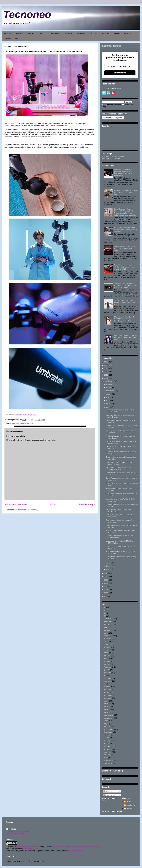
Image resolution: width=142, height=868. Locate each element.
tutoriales (107, 755)
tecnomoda (108, 746)
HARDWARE (81, 34)
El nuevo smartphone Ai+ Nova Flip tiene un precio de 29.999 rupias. (126, 337)
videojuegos (108, 760)
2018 (106, 580)
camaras (107, 639)
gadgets (23, 423)
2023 (106, 372)
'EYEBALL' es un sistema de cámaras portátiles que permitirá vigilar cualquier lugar (126, 286)
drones (106, 658)
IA (105, 675)
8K (105, 616)
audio (106, 633)
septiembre (110, 391)
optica (106, 712)
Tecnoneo (27, 14)
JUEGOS (7, 39)
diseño (106, 653)
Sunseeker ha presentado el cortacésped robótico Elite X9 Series (125, 248)
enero (108, 569)
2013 (106, 596)
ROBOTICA (32, 34)
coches (106, 644)
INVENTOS (68, 34)
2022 (106, 375)
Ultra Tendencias (30, 415)
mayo (108, 404)
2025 (106, 365)
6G (105, 613)
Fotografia (108, 667)
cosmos (107, 650)
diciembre (110, 381)
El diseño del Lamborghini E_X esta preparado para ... (119, 463)
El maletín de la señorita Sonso (17, 832)
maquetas (107, 690)
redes (106, 721)
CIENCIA (43, 34)
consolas (107, 647)
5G (105, 610)
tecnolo (106, 743)
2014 (106, 593)
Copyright (24, 861)
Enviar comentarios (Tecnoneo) (26, 510)
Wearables (108, 763)
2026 (106, 362)
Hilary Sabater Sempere (25, 847)
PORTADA (8, 34)
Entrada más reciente (16, 504)
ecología (107, 661)
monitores (107, 698)
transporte (108, 752)
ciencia (106, 641)
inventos (107, 687)
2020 (106, 573)
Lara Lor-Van (131, 805)
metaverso (108, 695)
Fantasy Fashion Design (111, 158)
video (106, 758)
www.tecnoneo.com (31, 849)
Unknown (130, 808)
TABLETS (106, 34)
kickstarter (18, 415)
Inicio (53, 504)
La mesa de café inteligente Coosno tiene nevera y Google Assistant (125, 230)
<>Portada (10, 859)
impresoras (108, 678)
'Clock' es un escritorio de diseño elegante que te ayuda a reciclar (126, 302)
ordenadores (108, 715)
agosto (109, 394)
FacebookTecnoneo (114, 88)
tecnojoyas (108, 741)
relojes (106, 724)
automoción (108, 636)
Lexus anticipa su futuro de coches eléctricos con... (119, 511)
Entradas (108, 791)
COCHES (20, 34)
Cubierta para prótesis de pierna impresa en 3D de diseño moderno (126, 192)
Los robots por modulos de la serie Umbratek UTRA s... (119, 469)
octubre (109, 388)
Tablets (106, 738)
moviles (107, 704)
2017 (106, 583)
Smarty (18, 39)
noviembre (110, 384)
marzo (109, 563)
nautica (106, 707)
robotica (30, 423)
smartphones (109, 729)
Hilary (129, 802)
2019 (106, 577)
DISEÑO (117, 34)
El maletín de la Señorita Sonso (113, 157)
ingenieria (107, 681)
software (107, 735)
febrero (109, 566)
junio (108, 400)
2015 (106, 590)
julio (108, 397)
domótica (107, 656)
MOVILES (94, 34)
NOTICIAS (128, 34)
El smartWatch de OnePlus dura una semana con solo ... (119, 537)
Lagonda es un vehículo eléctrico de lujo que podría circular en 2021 (124, 267)
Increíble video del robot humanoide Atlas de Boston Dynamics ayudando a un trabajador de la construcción (125, 212)
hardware (107, 673)
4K (105, 607)
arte (105, 627)
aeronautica (108, 619)
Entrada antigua (87, 504)
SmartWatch (108, 732)
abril (108, 407)
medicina (107, 692)
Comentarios (109, 795)
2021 (106, 378)
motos (106, 701)
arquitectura (108, 624)
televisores (108, 749)
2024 (106, 368)
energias (107, 664)
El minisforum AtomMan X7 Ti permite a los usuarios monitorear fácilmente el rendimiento (125, 173)
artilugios (16, 423)
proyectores (108, 718)
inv (105, 684)
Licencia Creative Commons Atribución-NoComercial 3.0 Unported (76, 847)
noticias (107, 709)
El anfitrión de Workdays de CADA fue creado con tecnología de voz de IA (124, 319)
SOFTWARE (56, 34)
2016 (106, 586)
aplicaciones (108, 622)
